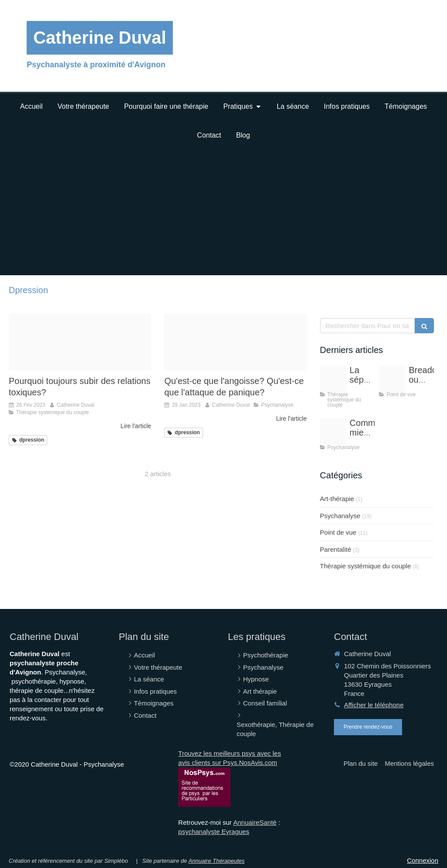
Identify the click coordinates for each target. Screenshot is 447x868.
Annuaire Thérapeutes (217, 861)
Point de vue (338, 532)
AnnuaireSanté (255, 822)
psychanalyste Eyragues (214, 832)
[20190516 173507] (333, 432)
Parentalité (336, 549)
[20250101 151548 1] (392, 379)
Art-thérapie (337, 499)
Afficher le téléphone (374, 705)
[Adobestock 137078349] (333, 379)
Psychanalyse (340, 516)
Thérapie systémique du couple (365, 566)
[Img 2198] (235, 342)
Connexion (423, 860)
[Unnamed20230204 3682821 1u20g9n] (80, 342)
